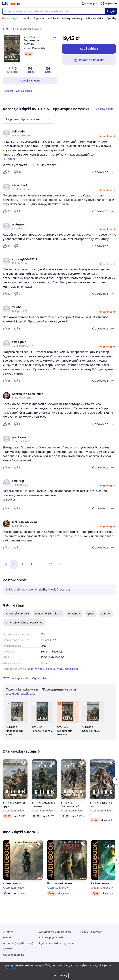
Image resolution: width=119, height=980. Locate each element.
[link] (54, 132)
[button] (101, 137)
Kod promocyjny (10, 18)
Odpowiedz (100, 172)
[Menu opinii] (112, 172)
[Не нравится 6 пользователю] (18, 468)
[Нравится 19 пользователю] (7, 246)
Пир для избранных (60, 883)
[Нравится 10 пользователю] (7, 424)
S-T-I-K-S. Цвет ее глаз (101, 804)
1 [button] (14, 564)
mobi (60, 669)
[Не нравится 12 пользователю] (18, 172)
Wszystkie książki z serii (22, 694)
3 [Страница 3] (32, 564)
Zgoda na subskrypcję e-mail (57, 943)
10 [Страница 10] (51, 564)
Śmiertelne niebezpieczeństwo (24, 623)
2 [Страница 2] (23, 564)
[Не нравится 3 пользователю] (18, 329)
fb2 (37, 669)
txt (72, 669)
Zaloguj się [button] (13, 589)
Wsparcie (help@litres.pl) (18, 943)
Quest (91, 614)
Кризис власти (12, 883)
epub (30, 669)
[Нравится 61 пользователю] (7, 172)
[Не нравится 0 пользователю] (18, 548)
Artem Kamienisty (35, 48)
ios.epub (51, 669)
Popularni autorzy (91, 932)
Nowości (26, 18)
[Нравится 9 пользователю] (7, 508)
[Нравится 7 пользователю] (7, 548)
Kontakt (8, 937)
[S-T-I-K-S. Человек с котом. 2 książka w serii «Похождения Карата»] (42, 717)
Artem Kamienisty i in (101, 812)
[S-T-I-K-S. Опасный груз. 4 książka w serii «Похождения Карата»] (93, 717)
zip (76, 669)
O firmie (8, 932)
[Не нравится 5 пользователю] (18, 246)
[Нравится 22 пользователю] (7, 211)
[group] (60, 133)
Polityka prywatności (51, 937)
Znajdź (111, 11)
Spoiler (10, 159)
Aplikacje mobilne (94, 18)
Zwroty (7, 949)
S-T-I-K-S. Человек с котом (43, 804)
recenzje (30, 72)
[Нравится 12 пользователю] (7, 294)
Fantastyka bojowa (17, 614)
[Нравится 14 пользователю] (7, 468)
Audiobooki (53, 18)
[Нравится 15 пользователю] (7, 381)
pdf (67, 669)
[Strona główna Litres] (11, 4)
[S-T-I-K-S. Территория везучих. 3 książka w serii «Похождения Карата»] (68, 719)
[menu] (29, 119)
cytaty (48, 72)
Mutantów (74, 614)
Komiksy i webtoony (72, 18)
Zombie (106, 614)
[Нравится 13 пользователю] (7, 329)
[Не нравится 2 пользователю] (18, 294)
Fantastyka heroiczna (48, 614)
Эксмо (45, 663)
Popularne (39, 18)
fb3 (42, 669)
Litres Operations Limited (60, 968)
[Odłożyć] (24, 763)
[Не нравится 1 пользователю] (18, 211)
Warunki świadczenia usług (55, 932)
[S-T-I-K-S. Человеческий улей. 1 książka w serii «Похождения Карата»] (17, 719)
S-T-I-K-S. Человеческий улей (70, 805)
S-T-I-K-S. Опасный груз (15, 804)
